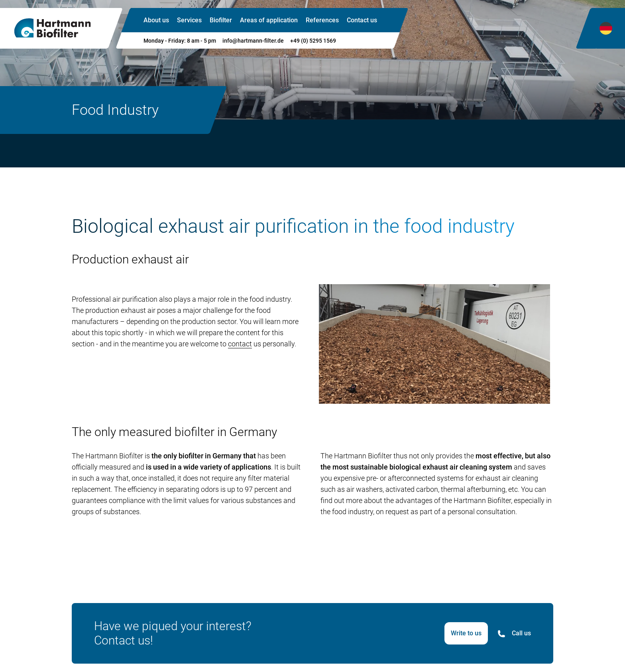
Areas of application (269, 20)
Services (189, 20)
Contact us (362, 20)
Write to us (466, 633)
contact (240, 344)
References (322, 20)
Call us (514, 634)
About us (156, 20)
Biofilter (221, 20)
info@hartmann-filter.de (253, 41)
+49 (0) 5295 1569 (313, 41)
